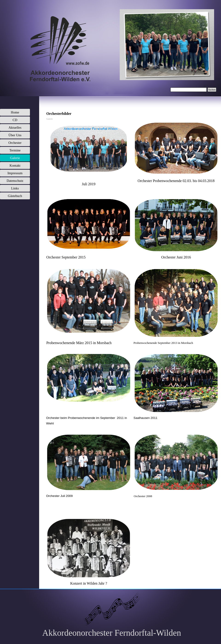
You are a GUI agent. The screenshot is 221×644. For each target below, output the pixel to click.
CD (15, 120)
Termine (15, 150)
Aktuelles (15, 128)
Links (15, 188)
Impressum (15, 173)
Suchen (212, 90)
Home (15, 112)
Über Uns (15, 135)
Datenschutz (15, 181)
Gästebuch (15, 196)
